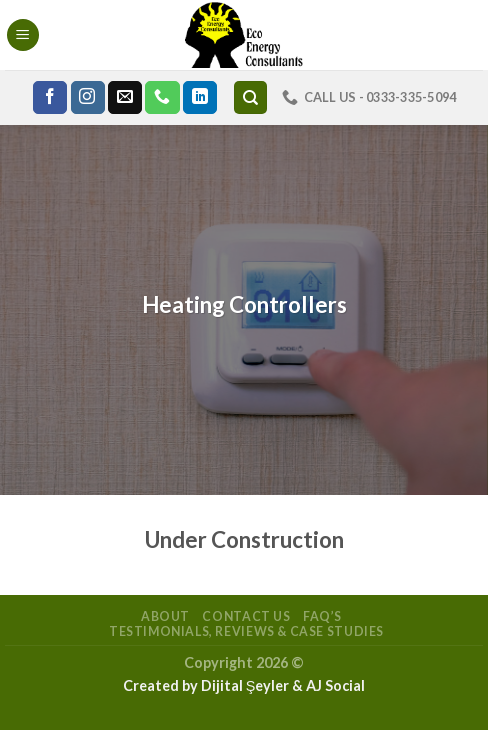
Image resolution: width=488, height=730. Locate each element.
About (165, 616)
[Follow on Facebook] (50, 98)
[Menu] (23, 35)
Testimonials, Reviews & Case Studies (246, 631)
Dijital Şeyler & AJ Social (283, 685)
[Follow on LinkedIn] (200, 98)
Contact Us (246, 616)
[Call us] (162, 98)
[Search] (250, 97)
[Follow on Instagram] (88, 98)
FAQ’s (322, 616)
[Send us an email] (125, 98)
